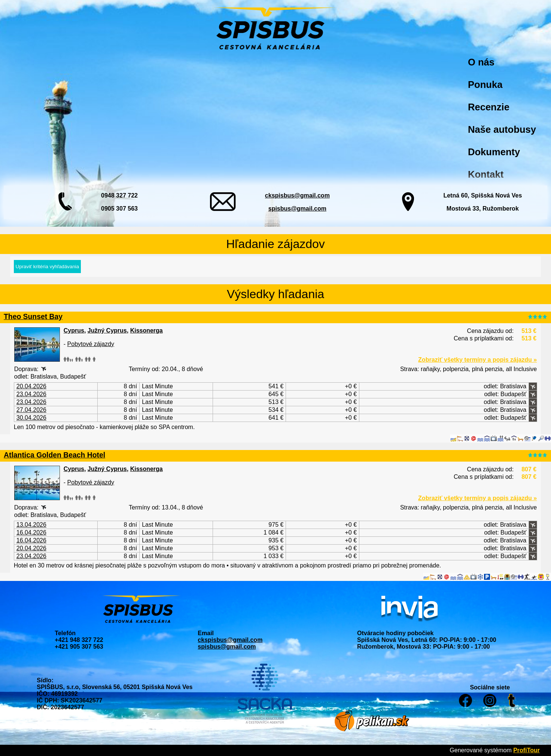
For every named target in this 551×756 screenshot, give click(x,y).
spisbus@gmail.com (297, 209)
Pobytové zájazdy (91, 344)
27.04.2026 (31, 410)
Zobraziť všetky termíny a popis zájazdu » (477, 360)
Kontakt (486, 174)
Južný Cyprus (107, 330)
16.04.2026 (31, 532)
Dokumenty (494, 152)
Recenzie (489, 107)
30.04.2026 (31, 418)
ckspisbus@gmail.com (297, 195)
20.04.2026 (31, 386)
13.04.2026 (31, 525)
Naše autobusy (502, 129)
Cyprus (74, 330)
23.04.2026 (31, 394)
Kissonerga (147, 330)
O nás (481, 62)
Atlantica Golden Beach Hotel (54, 455)
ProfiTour (526, 750)
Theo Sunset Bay (33, 316)
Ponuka (485, 85)
